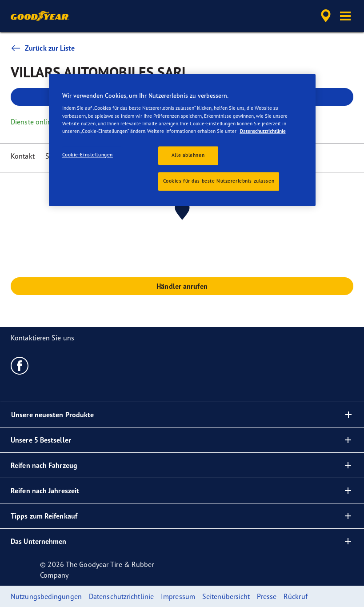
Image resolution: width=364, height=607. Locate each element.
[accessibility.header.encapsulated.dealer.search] (324, 16)
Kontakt (23, 156)
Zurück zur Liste (43, 48)
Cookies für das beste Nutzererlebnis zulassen (219, 181)
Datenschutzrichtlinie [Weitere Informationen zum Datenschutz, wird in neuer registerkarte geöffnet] (263, 131)
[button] (345, 16)
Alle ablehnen (188, 155)
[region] (182, 140)
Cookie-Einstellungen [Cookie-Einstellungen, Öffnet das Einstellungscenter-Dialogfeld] (88, 155)
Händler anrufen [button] (182, 286)
